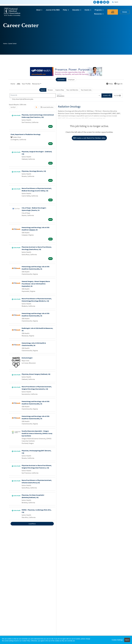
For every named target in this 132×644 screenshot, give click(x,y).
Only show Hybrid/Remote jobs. (23, 99)
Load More (32, 524)
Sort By (13, 107)
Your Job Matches (72, 90)
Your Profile (26, 84)
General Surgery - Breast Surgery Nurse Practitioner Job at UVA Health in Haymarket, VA (36, 284)
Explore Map (60, 90)
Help (110, 84)
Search (43, 90)
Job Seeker (61, 80)
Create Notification (47, 107)
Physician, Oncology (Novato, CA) (34, 171)
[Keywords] (33, 96)
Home (5, 44)
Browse (50, 90)
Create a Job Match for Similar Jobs (89, 138)
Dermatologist (27, 358)
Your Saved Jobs (86, 90)
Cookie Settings (117, 640)
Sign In (118, 84)
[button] (117, 96)
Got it (127, 640)
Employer (71, 80)
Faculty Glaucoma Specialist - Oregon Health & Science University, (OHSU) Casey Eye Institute (37, 433)
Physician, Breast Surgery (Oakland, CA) (36, 374)
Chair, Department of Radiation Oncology (25, 134)
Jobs (18, 84)
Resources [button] (36, 84)
